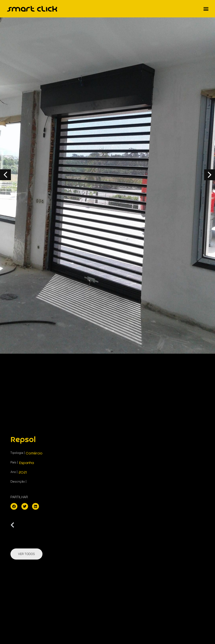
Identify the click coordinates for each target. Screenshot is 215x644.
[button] (206, 9)
